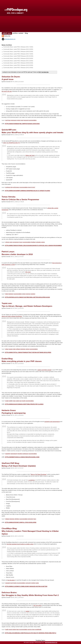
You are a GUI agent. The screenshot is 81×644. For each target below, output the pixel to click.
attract (7, 349)
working (14, 629)
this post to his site (7, 91)
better (7, 294)
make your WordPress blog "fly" (12, 143)
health (7, 629)
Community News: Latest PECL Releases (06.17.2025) (18, 47)
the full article (11, 580)
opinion (43, 242)
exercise (30, 629)
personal (26, 120)
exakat (17, 401)
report (22, 120)
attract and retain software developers (12, 316)
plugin (30, 187)
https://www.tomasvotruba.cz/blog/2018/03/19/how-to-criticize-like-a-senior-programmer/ (33, 246)
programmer (16, 242)
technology (31, 519)
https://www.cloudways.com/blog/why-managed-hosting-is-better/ (26, 586)
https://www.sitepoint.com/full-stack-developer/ (21, 522)
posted (28, 611)
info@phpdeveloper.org (51, 643)
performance (16, 187)
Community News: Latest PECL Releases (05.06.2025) (18, 63)
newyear (28, 294)
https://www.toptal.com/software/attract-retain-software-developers (28, 352)
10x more (28, 272)
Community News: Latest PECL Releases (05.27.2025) (18, 54)
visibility (11, 401)
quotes (37, 583)
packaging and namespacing (52, 422)
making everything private (44, 370)
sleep (33, 629)
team (18, 629)
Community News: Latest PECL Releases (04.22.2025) (18, 68)
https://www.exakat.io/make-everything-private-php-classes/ (24, 404)
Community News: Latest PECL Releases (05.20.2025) (18, 58)
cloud (12, 583)
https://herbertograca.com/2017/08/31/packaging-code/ (22, 457)
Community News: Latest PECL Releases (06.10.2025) (18, 49)
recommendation (32, 120)
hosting (15, 583)
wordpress (8, 187)
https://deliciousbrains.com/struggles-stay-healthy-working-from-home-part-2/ (30, 633)
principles (20, 454)
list (32, 187)
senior (11, 242)
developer (11, 294)
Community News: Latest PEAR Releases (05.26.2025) (18, 56)
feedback (33, 242)
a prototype (32, 480)
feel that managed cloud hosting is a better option (20, 544)
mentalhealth (38, 629)
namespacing (14, 454)
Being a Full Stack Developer (39, 474)
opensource (14, 120)
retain (14, 349)
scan (20, 401)
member (33, 583)
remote (10, 629)
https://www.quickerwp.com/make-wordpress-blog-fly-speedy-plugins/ (27, 191)
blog (12, 187)
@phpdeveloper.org (8, 39)
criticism (7, 242)
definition (17, 519)
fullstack (7, 519)
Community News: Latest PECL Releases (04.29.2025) (18, 65)
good (7, 120)
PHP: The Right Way (44, 72)
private (7, 401)
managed (8, 583)
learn (35, 519)
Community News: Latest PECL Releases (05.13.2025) (18, 61)
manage (11, 349)
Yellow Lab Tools (30, 155)
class (14, 401)
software (18, 349)
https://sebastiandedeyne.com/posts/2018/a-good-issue (22, 124)
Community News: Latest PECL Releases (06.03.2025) (18, 52)
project (19, 120)
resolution (33, 294)
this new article (38, 605)
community (28, 583)
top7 (34, 187)
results (24, 401)
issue (9, 120)
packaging (8, 454)
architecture (25, 454)
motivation (38, 242)
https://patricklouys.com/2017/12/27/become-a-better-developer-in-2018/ (27, 297)
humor (21, 242)
